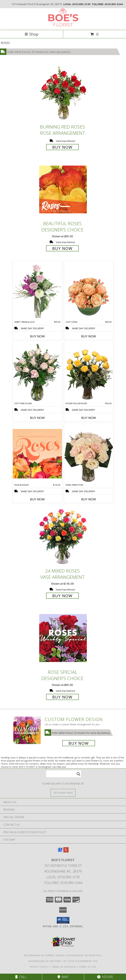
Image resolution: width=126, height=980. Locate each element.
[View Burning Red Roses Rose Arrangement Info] (63, 93)
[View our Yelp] (66, 851)
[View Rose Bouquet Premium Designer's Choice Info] (37, 454)
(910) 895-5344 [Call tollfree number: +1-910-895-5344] (114, 4)
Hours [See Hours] (105, 977)
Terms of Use (88, 967)
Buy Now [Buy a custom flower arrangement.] (79, 743)
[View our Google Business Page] (60, 851)
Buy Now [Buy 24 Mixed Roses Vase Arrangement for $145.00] (62, 596)
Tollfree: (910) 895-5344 (63, 883)
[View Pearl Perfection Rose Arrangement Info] (89, 454)
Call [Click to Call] (21, 977)
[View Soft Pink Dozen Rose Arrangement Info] (37, 372)
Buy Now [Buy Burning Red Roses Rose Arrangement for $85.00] (62, 147)
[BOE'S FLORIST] (63, 26)
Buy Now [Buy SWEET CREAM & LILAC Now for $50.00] (37, 336)
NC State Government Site (81, 961)
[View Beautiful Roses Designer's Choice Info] (63, 189)
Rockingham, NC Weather (45, 961)
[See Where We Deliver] (63, 793)
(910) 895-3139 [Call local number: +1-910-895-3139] (81, 4)
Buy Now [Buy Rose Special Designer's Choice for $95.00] (62, 697)
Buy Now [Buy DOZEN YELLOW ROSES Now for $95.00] (89, 418)
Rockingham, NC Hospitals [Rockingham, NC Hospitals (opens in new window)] (85, 955)
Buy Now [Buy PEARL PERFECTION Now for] (89, 499)
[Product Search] (63, 774)
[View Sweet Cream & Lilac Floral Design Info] (37, 291)
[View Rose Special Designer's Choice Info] (63, 638)
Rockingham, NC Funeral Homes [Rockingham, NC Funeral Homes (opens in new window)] (44, 955)
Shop (31, 34)
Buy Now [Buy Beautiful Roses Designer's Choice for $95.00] (62, 248)
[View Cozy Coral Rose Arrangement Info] (89, 291)
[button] (63, 920)
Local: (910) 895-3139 (63, 877)
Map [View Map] (63, 977)
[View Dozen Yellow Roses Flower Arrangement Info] (89, 372)
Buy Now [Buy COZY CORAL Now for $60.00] (89, 336)
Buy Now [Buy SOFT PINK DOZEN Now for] (37, 418)
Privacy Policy (39, 967)
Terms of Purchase (64, 967)
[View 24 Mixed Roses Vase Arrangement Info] (63, 537)
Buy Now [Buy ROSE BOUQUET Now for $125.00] (37, 499)
